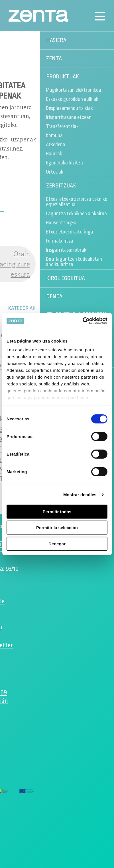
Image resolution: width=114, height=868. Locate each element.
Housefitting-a (61, 223)
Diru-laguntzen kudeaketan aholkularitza (74, 262)
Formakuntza (60, 241)
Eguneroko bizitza (64, 163)
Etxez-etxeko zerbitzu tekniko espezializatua (77, 202)
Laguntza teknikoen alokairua (76, 214)
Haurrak (54, 154)
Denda (54, 297)
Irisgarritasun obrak (66, 250)
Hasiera (56, 40)
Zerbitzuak (61, 186)
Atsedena (56, 145)
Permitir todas (57, 511)
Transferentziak (62, 126)
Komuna (54, 135)
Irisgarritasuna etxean (69, 117)
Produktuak (63, 77)
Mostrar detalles (80, 495)
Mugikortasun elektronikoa (74, 90)
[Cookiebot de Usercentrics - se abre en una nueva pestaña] (83, 321)
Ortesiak (55, 172)
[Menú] (100, 16)
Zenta (54, 59)
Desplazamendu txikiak (69, 108)
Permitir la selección (57, 528)
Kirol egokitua (66, 278)
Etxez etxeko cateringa (70, 232)
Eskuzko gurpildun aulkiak (72, 99)
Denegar (57, 543)
